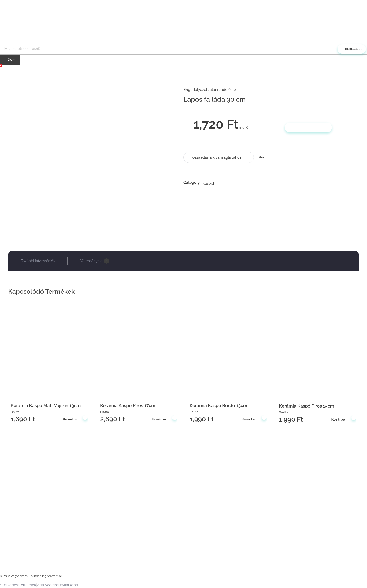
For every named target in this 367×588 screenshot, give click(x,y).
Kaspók (209, 183)
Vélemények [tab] (95, 261)
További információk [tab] (38, 261)
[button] (219, 157)
